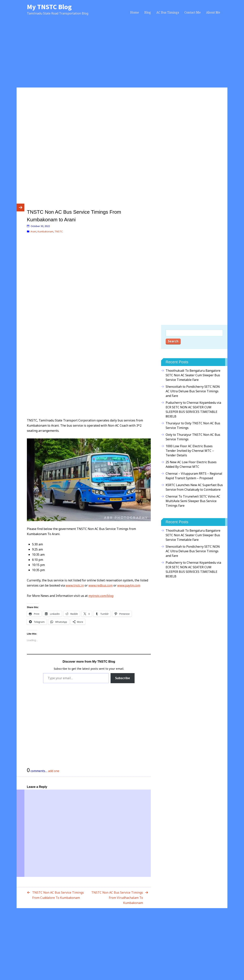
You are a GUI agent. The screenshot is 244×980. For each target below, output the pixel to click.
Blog (148, 12)
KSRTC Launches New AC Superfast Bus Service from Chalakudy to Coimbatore (194, 487)
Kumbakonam (45, 231)
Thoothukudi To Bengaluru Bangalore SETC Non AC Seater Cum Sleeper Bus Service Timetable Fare (193, 375)
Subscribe (123, 678)
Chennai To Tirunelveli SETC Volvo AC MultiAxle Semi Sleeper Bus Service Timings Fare (193, 501)
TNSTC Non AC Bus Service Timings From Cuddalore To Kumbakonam (58, 895)
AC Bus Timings (168, 12)
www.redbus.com (101, 585)
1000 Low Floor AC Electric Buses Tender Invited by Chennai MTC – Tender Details (190, 451)
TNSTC (59, 231)
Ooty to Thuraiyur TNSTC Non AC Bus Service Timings (193, 437)
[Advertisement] (122, 56)
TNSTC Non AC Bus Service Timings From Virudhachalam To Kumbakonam (117, 898)
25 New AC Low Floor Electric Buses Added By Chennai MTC (191, 464)
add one (54, 771)
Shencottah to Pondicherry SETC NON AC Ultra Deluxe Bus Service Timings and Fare (193, 391)
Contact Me (193, 12)
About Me (213, 12)
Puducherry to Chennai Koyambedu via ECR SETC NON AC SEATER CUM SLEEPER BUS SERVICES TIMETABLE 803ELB (193, 409)
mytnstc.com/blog (101, 596)
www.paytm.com (129, 585)
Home (135, 12)
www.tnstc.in (75, 585)
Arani (33, 231)
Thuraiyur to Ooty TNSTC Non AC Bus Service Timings (193, 425)
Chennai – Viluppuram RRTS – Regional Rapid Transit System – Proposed (194, 476)
